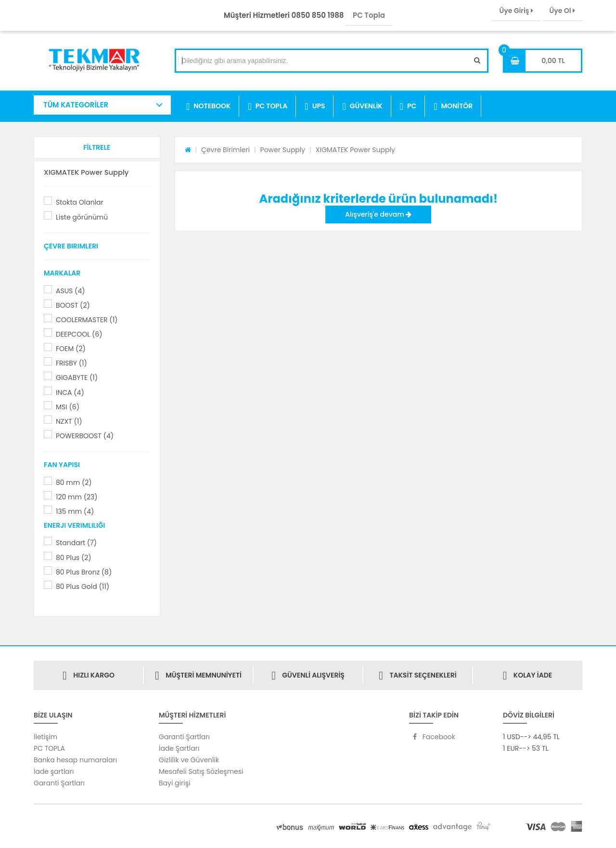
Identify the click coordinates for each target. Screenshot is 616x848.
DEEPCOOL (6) (79, 334)
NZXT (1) (69, 421)
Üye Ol (562, 11)
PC (408, 106)
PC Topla (369, 15)
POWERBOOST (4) (85, 436)
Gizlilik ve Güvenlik (189, 760)
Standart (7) (76, 543)
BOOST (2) (73, 305)
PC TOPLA (268, 106)
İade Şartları (179, 748)
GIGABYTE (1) (77, 378)
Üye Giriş (516, 11)
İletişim (45, 737)
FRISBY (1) (71, 363)
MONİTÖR (453, 106)
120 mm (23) (77, 497)
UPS (315, 106)
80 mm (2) (74, 483)
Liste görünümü (82, 217)
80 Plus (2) (74, 558)
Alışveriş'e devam (378, 214)
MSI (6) (68, 407)
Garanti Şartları (59, 783)
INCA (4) (70, 392)
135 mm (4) (75, 511)
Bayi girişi (174, 783)
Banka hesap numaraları (75, 760)
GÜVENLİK (362, 106)
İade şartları (54, 771)
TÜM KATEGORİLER (76, 105)
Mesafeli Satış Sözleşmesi (201, 771)
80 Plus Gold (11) (83, 587)
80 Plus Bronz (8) (84, 572)
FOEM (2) (71, 349)
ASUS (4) (71, 291)
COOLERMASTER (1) (87, 320)
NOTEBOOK (208, 106)
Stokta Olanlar (80, 202)
